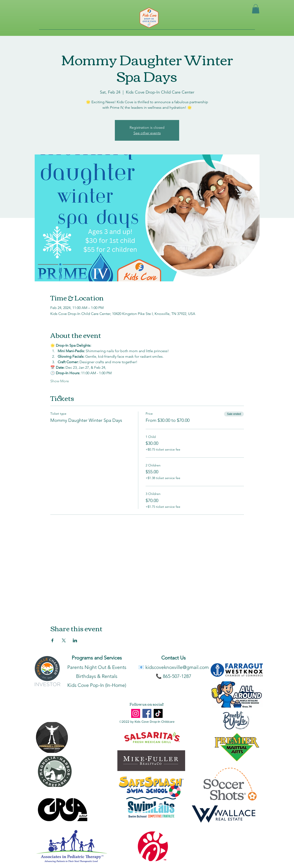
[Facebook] (147, 713)
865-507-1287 (177, 676)
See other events (147, 133)
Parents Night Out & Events (97, 667)
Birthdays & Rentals (97, 676)
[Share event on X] (64, 640)
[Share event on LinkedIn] (75, 640)
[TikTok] (158, 713)
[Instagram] (136, 713)
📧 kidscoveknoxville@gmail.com (174, 667)
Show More (60, 381)
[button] (256, 9)
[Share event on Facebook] (52, 640)
